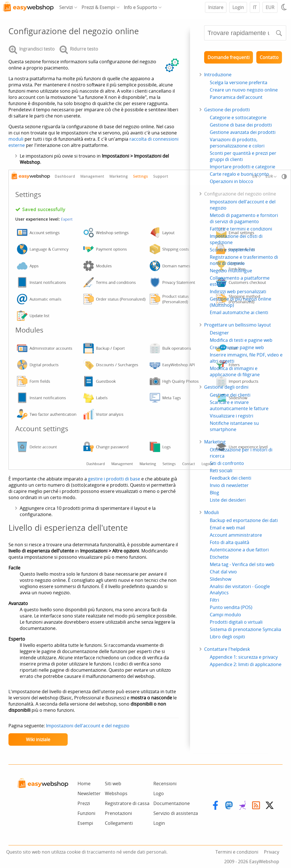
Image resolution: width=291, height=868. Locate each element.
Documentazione (172, 803)
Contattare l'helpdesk (227, 649)
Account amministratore (236, 535)
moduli (16, 139)
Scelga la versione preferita (239, 82)
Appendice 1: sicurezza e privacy (244, 657)
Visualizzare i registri (232, 416)
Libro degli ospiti (227, 637)
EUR (270, 7)
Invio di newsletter (229, 485)
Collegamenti (119, 823)
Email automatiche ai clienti (239, 312)
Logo (159, 793)
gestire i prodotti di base (114, 479)
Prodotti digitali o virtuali (236, 622)
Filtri (214, 600)
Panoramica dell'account (236, 97)
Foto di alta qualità (230, 542)
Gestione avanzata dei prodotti (243, 132)
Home (84, 784)
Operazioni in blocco (232, 181)
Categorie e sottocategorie (238, 118)
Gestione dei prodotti (227, 110)
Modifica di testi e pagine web (241, 340)
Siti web (113, 784)
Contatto (269, 57)
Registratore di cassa (127, 803)
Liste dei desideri (228, 500)
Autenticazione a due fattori (239, 550)
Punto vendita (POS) (231, 607)
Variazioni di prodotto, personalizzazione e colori (237, 143)
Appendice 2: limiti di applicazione (246, 664)
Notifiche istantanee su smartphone (234, 426)
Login (238, 7)
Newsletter (89, 793)
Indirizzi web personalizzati (238, 291)
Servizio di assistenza (176, 813)
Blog (214, 493)
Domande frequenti (229, 57)
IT (255, 7)
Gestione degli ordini (226, 387)
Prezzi (84, 803)
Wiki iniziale (38, 739)
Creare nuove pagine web (237, 347)
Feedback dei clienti (231, 478)
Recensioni (165, 784)
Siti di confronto (227, 463)
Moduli (211, 512)
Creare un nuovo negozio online (244, 90)
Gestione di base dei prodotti (241, 125)
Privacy (272, 852)
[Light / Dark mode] (285, 7)
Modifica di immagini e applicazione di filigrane (235, 371)
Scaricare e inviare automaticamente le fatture (239, 405)
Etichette (219, 557)
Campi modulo (225, 615)
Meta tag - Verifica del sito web (242, 564)
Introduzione (218, 75)
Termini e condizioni (237, 852)
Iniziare (216, 7)
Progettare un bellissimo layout (238, 325)
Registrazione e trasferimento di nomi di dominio (244, 260)
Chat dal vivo (223, 572)
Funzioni (86, 813)
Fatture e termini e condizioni (241, 229)
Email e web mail (227, 528)
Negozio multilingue (231, 271)
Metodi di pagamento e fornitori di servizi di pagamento (244, 218)
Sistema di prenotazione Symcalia (245, 629)
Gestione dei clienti (230, 395)
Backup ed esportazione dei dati (244, 520)
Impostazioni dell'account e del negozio (88, 726)
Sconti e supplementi (232, 250)
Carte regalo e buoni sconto (239, 174)
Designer (219, 333)
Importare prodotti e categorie (242, 167)
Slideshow (221, 579)
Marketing (215, 442)
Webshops (116, 793)
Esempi (85, 823)
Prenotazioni (118, 813)
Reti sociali (221, 471)
